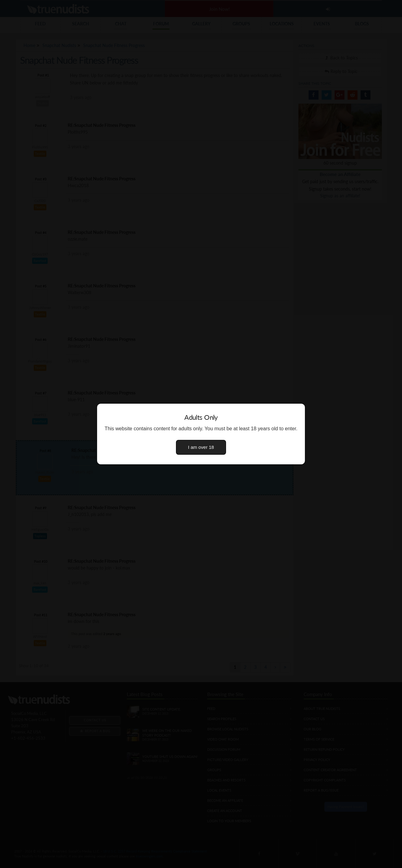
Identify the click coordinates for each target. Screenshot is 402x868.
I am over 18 (201, 447)
